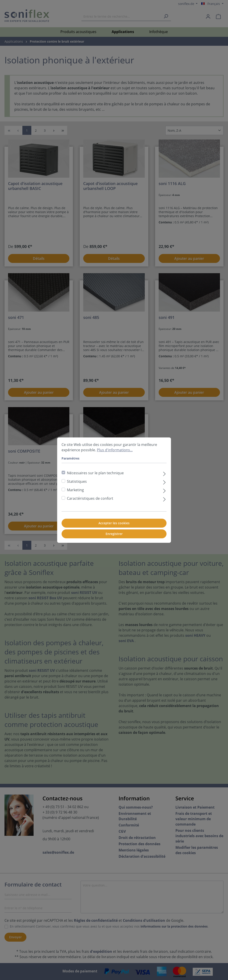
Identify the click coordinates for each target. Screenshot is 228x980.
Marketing (75, 490)
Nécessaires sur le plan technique (95, 473)
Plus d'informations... (115, 450)
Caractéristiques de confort (90, 498)
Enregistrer (114, 534)
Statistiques (77, 481)
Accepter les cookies (114, 523)
